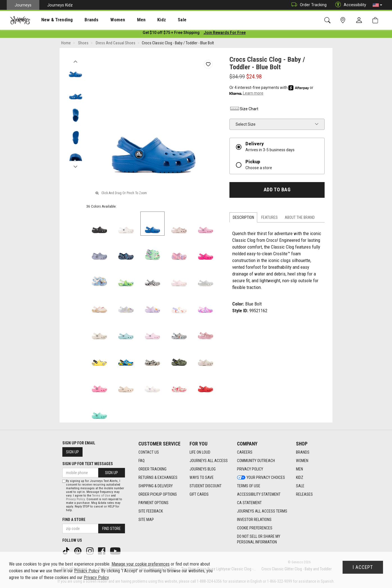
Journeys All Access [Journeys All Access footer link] (209, 461)
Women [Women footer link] (302, 461)
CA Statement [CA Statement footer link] (249, 503)
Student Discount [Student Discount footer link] (206, 486)
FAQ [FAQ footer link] (142, 461)
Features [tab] (269, 219)
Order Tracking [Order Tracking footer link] (152, 469)
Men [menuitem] (126, 20)
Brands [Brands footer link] (303, 452)
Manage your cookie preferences (141, 564)
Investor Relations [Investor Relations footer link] (254, 520)
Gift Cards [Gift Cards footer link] (199, 494)
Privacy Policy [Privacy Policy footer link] (250, 469)
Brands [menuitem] (83, 20)
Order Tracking (308, 5)
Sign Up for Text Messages (88, 464)
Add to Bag (277, 191)
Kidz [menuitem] (144, 20)
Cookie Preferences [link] (255, 528)
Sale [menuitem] (162, 20)
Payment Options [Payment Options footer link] (153, 503)
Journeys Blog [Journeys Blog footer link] (203, 469)
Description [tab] (243, 219)
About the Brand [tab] (300, 219)
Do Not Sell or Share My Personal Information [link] (259, 539)
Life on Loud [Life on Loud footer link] (200, 452)
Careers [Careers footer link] (245, 452)
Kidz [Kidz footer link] (300, 477)
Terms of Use (101, 496)
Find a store (74, 520)
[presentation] (52, 20)
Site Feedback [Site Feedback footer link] (151, 511)
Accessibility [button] (349, 5)
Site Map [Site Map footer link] (146, 520)
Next (75, 166)
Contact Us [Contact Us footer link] (149, 452)
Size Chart (244, 110)
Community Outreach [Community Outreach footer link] (256, 461)
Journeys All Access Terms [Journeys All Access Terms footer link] (262, 511)
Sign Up (72, 452)
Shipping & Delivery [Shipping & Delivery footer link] (156, 486)
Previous (75, 61)
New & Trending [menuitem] (52, 20)
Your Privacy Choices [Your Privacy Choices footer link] (261, 477)
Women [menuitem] (106, 20)
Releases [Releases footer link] (304, 494)
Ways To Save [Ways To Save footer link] (202, 477)
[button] (377, 5)
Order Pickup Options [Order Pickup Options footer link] (158, 494)
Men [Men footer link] (299, 469)
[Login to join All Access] (171, 34)
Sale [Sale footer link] (300, 486)
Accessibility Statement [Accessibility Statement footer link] (259, 494)
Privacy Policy (75, 499)
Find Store (111, 529)
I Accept (363, 567)
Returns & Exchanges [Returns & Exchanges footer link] (158, 477)
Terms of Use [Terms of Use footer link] (249, 486)
